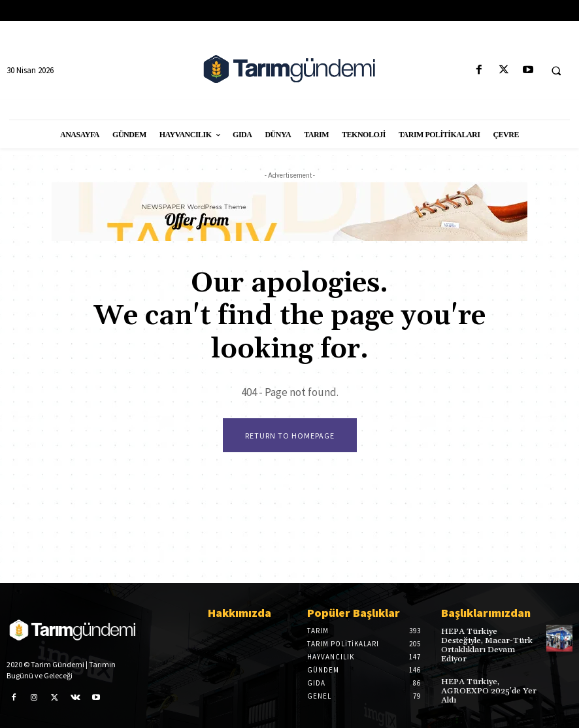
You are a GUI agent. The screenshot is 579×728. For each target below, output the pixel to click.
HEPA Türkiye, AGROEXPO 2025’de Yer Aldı (487, 680)
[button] (556, 71)
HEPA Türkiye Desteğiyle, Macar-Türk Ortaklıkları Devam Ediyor (489, 640)
